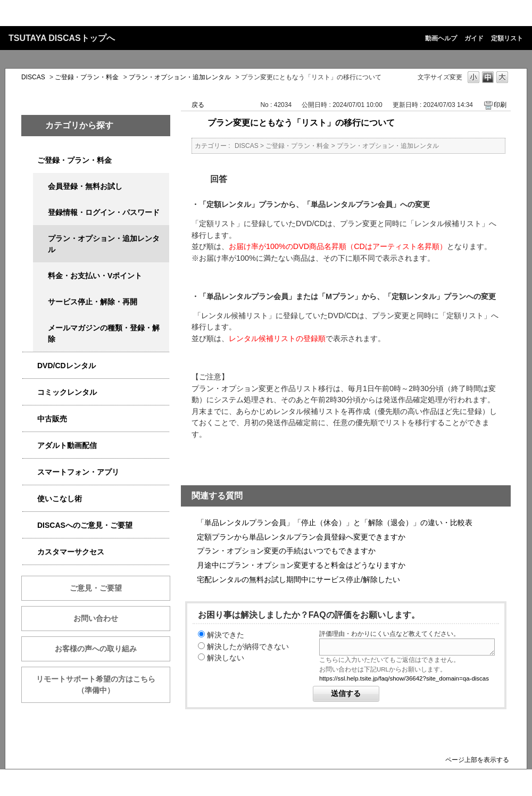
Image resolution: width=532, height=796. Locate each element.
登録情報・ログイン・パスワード (104, 212)
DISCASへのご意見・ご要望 (85, 525)
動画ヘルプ (441, 38)
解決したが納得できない (248, 646)
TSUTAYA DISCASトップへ (62, 38)
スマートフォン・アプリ (78, 472)
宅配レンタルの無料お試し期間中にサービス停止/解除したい (298, 579)
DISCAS (33, 77)
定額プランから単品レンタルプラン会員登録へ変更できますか (301, 537)
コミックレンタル (67, 392)
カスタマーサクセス (71, 552)
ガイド (474, 38)
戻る (198, 105)
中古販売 (52, 419)
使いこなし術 (60, 499)
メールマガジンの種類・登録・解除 (104, 333)
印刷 (500, 105)
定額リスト (507, 38)
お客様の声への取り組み (96, 649)
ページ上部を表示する (477, 760)
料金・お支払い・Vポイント (95, 276)
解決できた (226, 635)
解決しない (226, 658)
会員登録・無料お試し (85, 186)
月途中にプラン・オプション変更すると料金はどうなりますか (301, 565)
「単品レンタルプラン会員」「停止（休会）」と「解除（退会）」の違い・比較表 (335, 523)
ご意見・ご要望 (96, 588)
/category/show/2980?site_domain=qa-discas (30, 366)
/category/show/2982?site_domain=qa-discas (30, 472)
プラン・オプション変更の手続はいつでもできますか (286, 551)
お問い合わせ (96, 618)
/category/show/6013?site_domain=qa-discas (30, 419)
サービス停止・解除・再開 (93, 302)
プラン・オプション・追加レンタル (180, 77)
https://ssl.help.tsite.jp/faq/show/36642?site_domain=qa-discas (404, 678)
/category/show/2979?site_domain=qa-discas (30, 160)
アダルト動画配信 (67, 445)
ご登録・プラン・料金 (87, 77)
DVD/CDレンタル (66, 366)
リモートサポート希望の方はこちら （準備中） (103, 685)
